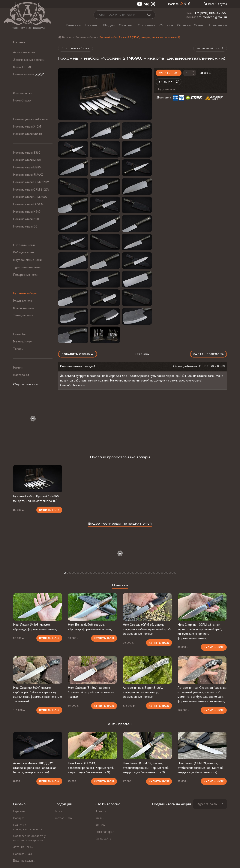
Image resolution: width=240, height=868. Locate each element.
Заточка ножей (23, 847)
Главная (73, 25)
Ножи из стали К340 (27, 212)
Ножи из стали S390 (27, 153)
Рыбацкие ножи (23, 252)
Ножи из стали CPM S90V (30, 197)
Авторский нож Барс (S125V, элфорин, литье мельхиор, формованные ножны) (143, 692)
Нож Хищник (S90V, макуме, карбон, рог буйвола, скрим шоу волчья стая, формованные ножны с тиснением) (37, 694)
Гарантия (19, 811)
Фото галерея (104, 832)
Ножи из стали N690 (27, 219)
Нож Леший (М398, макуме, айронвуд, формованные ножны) (35, 627)
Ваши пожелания (25, 861)
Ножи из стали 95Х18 (28, 134)
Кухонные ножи (23, 301)
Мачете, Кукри (23, 341)
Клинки (18, 368)
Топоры (18, 349)
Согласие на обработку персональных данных (29, 838)
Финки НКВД (22, 67)
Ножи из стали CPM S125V (31, 190)
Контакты (218, 25)
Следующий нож (210, 48)
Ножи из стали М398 (27, 160)
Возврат (19, 818)
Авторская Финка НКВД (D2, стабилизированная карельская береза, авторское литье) (35, 768)
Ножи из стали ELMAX (28, 175)
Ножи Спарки (22, 100)
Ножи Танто (21, 334)
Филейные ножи (24, 308)
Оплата (166, 25)
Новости (101, 811)
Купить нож (168, 73)
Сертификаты (63, 818)
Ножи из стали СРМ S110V (31, 182)
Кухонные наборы (25, 293)
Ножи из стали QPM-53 (29, 204)
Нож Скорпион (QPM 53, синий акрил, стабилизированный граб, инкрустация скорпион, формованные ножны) (200, 631)
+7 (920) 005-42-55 (210, 13)
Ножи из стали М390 (27, 167)
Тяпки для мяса (23, 315)
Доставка (147, 25)
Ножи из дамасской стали (30, 119)
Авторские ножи (24, 52)
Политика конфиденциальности (28, 827)
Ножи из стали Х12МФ (28, 127)
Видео (109, 25)
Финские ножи (23, 93)
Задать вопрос (208, 354)
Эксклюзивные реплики (29, 60)
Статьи (126, 25)
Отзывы (184, 25)
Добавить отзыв (78, 354)
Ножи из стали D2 (25, 226)
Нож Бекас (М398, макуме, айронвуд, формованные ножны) (90, 627)
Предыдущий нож (75, 48)
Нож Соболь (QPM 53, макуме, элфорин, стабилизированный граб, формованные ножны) (147, 629)
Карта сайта (103, 838)
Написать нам (22, 854)
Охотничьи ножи (24, 245)
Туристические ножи (27, 267)
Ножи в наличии (28, 74)
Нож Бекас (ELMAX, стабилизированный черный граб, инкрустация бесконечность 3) (91, 768)
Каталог (93, 25)
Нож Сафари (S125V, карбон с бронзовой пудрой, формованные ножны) (91, 692)
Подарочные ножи (25, 275)
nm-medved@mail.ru (212, 17)
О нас (199, 25)
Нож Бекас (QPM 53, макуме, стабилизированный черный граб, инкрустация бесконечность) (200, 768)
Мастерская (21, 375)
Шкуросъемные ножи (27, 260)
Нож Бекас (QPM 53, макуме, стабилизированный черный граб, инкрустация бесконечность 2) (146, 768)
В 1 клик (169, 82)
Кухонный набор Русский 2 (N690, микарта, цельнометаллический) (36, 499)
